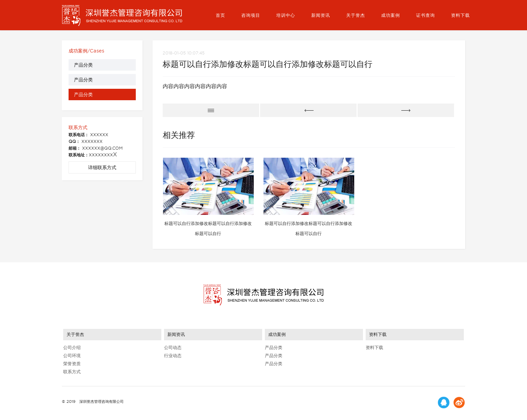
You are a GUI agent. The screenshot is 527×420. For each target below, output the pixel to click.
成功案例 (391, 15)
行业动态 (173, 356)
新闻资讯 (321, 15)
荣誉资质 (72, 364)
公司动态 (173, 348)
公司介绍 (72, 348)
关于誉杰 (356, 15)
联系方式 (72, 372)
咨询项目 (251, 15)
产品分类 (83, 65)
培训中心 (286, 15)
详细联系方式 (102, 167)
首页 (220, 15)
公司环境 (72, 356)
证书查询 (425, 15)
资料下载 (460, 15)
